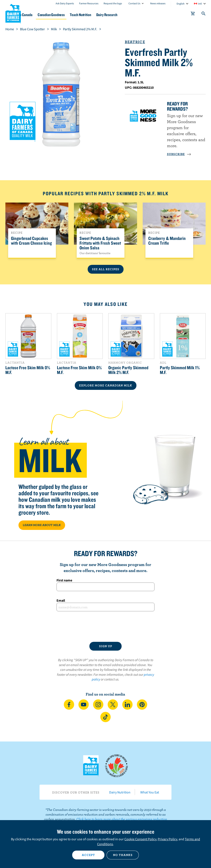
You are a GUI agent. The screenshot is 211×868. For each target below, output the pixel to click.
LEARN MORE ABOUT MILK (42, 525)
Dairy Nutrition (120, 792)
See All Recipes (106, 269)
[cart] (193, 14)
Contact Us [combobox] (134, 3)
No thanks (123, 855)
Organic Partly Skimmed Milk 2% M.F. (128, 370)
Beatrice (135, 42)
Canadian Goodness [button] (75, 15)
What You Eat (150, 792)
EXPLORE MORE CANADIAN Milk (106, 385)
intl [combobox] (200, 4)
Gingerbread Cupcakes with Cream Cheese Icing (31, 241)
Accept (88, 855)
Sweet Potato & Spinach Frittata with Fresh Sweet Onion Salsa (100, 243)
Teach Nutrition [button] (108, 15)
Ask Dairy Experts (65, 3)
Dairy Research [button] (138, 15)
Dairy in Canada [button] (41, 15)
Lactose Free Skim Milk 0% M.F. (28, 370)
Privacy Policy (167, 839)
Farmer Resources (89, 3)
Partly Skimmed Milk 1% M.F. (180, 370)
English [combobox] (181, 4)
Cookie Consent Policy (140, 839)
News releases (158, 3)
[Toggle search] (204, 14)
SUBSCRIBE (179, 154)
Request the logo (113, 3)
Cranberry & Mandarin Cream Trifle (167, 241)
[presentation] (105, 627)
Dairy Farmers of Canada (13, 13)
